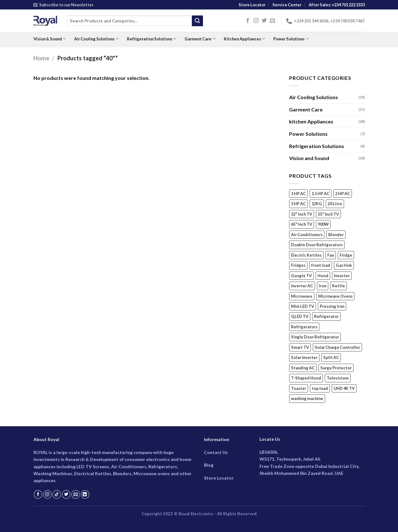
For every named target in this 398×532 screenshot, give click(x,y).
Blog (209, 465)
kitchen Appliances (311, 122)
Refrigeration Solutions (152, 39)
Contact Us (216, 452)
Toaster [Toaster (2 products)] (299, 388)
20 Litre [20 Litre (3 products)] (335, 204)
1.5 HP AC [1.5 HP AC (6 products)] (321, 194)
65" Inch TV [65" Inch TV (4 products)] (302, 224)
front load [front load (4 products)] (321, 266)
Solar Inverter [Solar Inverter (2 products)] (304, 358)
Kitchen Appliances (244, 39)
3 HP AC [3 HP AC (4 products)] (298, 204)
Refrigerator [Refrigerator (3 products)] (326, 317)
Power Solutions (291, 39)
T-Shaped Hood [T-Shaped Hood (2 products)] (306, 378)
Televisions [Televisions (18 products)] (338, 378)
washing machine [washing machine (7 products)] (307, 399)
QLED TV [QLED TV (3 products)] (300, 317)
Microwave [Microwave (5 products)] (302, 296)
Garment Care (200, 39)
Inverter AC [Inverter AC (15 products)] (302, 286)
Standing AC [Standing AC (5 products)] (303, 368)
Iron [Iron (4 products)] (323, 286)
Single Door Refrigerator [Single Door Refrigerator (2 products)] (315, 337)
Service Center (287, 5)
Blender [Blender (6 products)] (336, 235)
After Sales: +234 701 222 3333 (337, 5)
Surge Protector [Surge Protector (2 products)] (336, 368)
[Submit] (197, 21)
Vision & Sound (50, 39)
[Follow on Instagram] (256, 21)
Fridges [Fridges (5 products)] (298, 266)
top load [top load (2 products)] (320, 388)
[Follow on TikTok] (57, 494)
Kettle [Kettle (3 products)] (339, 286)
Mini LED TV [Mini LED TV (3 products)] (303, 306)
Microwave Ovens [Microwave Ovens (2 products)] (335, 296)
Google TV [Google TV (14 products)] (301, 276)
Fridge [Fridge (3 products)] (346, 255)
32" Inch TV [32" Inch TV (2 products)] (302, 214)
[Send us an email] (272, 21)
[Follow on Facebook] (248, 21)
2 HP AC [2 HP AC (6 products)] (343, 194)
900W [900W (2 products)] (323, 224)
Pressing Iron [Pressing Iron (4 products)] (332, 306)
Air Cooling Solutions (96, 39)
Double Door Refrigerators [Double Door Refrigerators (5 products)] (317, 245)
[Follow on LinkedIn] (85, 494)
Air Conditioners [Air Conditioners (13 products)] (307, 235)
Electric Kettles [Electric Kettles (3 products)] (306, 255)
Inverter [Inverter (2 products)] (342, 276)
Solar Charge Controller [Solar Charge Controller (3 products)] (337, 347)
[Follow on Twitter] (264, 21)
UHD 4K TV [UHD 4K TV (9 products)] (344, 388)
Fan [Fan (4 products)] (331, 255)
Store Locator (252, 5)
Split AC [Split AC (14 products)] (331, 358)
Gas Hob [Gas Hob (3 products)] (344, 266)
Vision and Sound (309, 158)
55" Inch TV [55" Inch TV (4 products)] (328, 214)
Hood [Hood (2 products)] (323, 276)
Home (41, 58)
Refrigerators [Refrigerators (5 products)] (304, 327)
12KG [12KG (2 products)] (317, 204)
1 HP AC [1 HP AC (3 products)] (298, 194)
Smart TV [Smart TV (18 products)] (300, 347)
